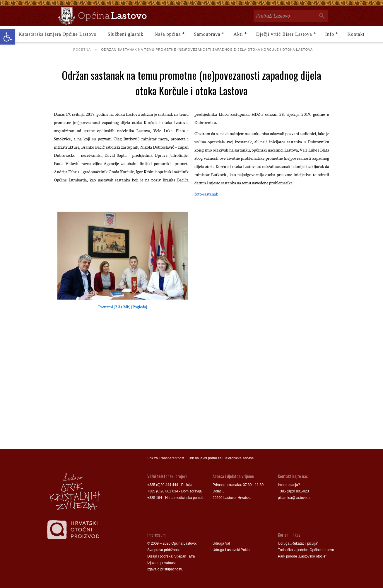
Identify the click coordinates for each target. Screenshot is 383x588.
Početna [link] (82, 50)
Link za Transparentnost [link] (165, 458)
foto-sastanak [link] (206, 194)
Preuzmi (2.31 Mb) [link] (114, 307)
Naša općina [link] (168, 34)
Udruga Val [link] (221, 543)
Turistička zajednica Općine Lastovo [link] (306, 550)
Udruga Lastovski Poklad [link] (232, 550)
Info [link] (330, 34)
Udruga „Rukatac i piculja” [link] (298, 543)
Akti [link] (238, 34)
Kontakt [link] (356, 34)
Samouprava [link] (207, 34)
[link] (8, 37)
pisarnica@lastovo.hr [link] (294, 498)
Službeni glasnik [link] (126, 34)
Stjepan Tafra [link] (185, 556)
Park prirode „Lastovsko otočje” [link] (302, 556)
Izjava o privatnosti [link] (162, 563)
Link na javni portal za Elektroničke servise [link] (220, 458)
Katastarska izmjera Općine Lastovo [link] (57, 34)
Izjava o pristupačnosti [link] (165, 569)
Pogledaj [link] (140, 307)
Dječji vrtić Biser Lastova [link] (284, 34)
